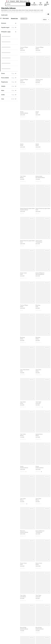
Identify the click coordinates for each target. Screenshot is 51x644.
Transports (12, 1)
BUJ (29, 1)
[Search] (16, 4)
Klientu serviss (23, 1)
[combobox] (46, 20)
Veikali (17, 1)
